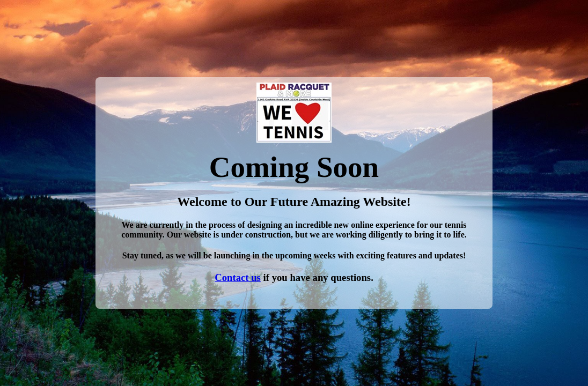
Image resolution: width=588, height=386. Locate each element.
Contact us (238, 277)
